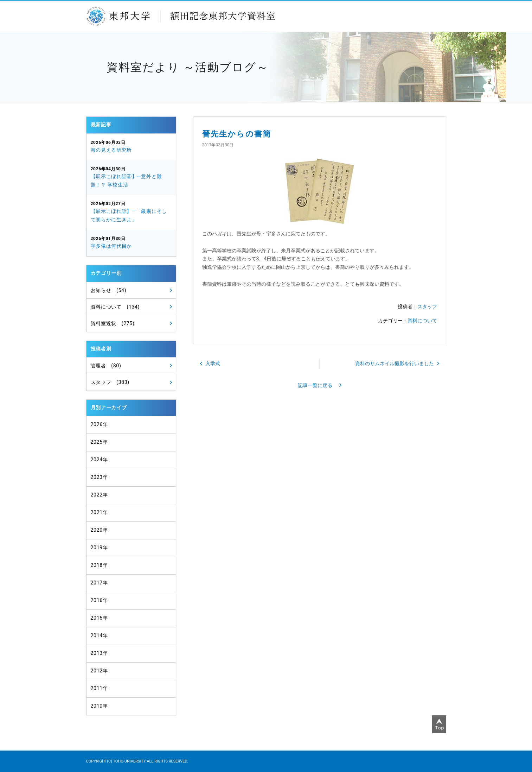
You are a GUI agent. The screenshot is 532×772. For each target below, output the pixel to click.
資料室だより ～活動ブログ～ (188, 67)
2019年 (99, 548)
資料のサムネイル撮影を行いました (395, 363)
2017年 (99, 583)
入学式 (213, 363)
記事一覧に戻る (315, 385)
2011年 (99, 688)
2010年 (99, 706)
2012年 (99, 671)
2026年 (99, 424)
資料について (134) (115, 307)
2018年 (99, 565)
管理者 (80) (106, 366)
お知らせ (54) (109, 290)
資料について (422, 321)
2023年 (99, 477)
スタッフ (427, 306)
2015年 (99, 618)
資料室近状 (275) (113, 323)
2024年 (99, 460)
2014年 (99, 635)
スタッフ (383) (110, 382)
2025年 (99, 442)
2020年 (99, 530)
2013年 (99, 653)
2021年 (99, 512)
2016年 (99, 600)
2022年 (99, 495)
